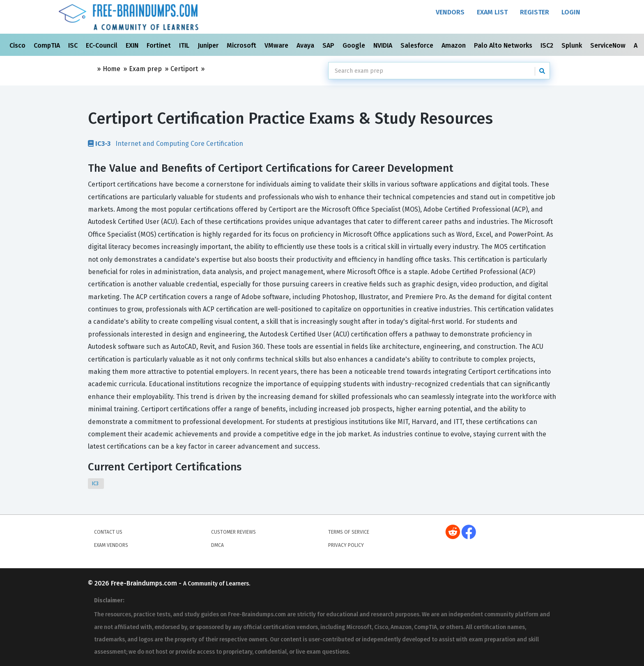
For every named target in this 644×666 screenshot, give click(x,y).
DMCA (217, 545)
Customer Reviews (233, 532)
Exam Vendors (111, 545)
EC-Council (102, 45)
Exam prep (145, 69)
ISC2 (548, 45)
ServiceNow (609, 45)
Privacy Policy (346, 545)
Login (571, 12)
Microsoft (242, 45)
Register (535, 12)
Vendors (450, 12)
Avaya (306, 45)
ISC (74, 45)
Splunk (573, 45)
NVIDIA (384, 45)
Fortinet (160, 45)
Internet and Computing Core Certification (166, 143)
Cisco (18, 45)
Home (112, 69)
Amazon (454, 45)
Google (355, 45)
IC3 (96, 484)
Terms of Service (349, 532)
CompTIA (48, 45)
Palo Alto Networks (504, 45)
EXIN (133, 45)
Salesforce (418, 45)
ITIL (185, 45)
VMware (277, 45)
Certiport (184, 69)
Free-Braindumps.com (145, 583)
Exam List (492, 12)
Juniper (209, 45)
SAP (329, 45)
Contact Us (108, 532)
